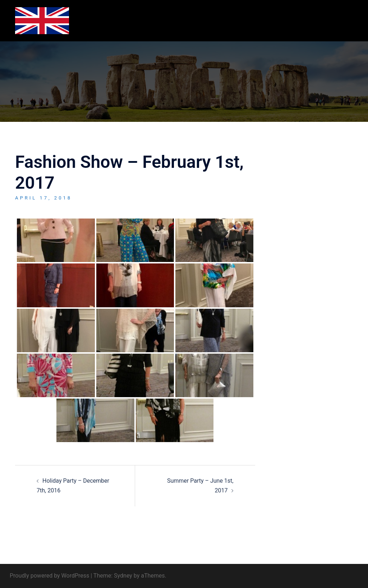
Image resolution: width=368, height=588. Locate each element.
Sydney (123, 576)
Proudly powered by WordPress (49, 576)
